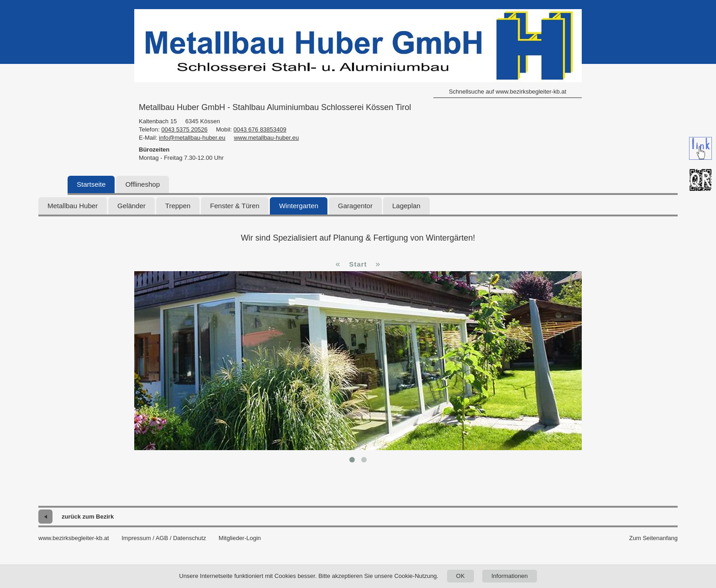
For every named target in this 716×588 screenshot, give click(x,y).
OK (461, 576)
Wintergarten (299, 206)
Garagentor (355, 206)
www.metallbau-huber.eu (266, 138)
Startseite (91, 184)
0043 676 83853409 (260, 129)
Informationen (510, 576)
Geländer (132, 206)
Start (358, 264)
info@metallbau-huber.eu (192, 138)
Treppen (178, 206)
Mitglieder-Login (240, 538)
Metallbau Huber (73, 206)
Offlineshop (142, 184)
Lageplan (406, 206)
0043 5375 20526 (184, 129)
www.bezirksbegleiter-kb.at (74, 538)
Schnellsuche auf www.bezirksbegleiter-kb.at (508, 92)
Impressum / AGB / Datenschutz (164, 538)
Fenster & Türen (235, 206)
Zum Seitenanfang (653, 538)
